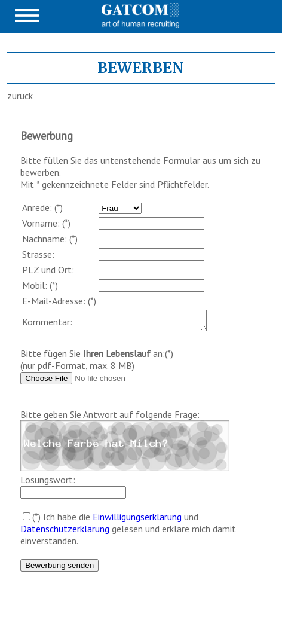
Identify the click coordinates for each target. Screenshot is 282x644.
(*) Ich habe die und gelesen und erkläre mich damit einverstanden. (128, 532)
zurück (20, 96)
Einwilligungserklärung (137, 520)
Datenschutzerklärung (65, 532)
